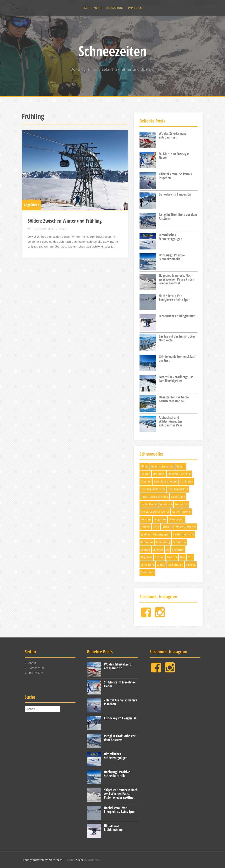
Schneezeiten (113, 51)
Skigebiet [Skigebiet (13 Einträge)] (146, 557)
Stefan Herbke (59, 229)
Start (86, 8)
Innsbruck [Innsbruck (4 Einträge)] (166, 504)
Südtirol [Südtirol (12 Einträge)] (172, 557)
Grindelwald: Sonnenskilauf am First (177, 358)
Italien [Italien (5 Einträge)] (176, 512)
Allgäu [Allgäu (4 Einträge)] (145, 466)
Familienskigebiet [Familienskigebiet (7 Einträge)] (165, 481)
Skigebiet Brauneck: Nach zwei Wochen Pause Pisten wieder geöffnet (176, 279)
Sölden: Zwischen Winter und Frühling (65, 221)
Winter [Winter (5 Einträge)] (161, 565)
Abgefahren (31, 205)
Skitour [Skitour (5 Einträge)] (159, 557)
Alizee (80, 860)
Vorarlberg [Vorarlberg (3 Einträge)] (147, 565)
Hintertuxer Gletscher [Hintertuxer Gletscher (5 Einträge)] (154, 497)
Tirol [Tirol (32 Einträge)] (183, 557)
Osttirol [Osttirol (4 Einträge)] (145, 527)
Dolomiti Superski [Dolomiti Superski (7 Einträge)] (179, 474)
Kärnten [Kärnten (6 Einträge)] (146, 519)
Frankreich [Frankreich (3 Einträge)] (186, 481)
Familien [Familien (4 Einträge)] (146, 481)
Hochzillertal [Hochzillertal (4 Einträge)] (149, 504)
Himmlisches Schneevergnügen (170, 237)
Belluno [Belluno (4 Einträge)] (145, 474)
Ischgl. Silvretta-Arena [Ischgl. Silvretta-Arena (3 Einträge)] (155, 512)
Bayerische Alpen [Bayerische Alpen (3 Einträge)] (162, 466)
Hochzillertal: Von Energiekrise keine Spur (174, 298)
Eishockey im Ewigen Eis (175, 194)
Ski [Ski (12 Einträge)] (168, 550)
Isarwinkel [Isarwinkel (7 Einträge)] (182, 504)
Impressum (135, 8)
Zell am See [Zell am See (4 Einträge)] (176, 565)
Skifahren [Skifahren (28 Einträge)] (178, 550)
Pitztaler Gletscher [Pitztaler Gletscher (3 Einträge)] (184, 527)
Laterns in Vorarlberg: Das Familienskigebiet (176, 379)
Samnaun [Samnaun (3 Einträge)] (147, 542)
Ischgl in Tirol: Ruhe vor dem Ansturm (178, 216)
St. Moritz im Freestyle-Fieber (174, 156)
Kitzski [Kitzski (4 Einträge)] (187, 512)
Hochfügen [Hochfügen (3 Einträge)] (178, 497)
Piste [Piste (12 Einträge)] (156, 527)
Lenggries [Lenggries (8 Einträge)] (160, 519)
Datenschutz (115, 8)
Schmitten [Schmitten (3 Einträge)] (179, 542)
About (98, 8)
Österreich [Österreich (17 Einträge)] (147, 572)
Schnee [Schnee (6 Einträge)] (145, 550)
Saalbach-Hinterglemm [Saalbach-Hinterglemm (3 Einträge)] (155, 534)
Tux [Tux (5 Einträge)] (190, 557)
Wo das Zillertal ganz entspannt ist (173, 135)
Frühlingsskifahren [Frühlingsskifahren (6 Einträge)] (153, 489)
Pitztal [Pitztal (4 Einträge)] (166, 527)
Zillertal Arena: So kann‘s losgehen (175, 176)
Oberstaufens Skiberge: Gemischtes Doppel (174, 399)
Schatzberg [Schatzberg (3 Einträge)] (163, 542)
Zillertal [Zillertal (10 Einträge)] (191, 565)
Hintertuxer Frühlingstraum (177, 316)
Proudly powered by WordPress (42, 860)
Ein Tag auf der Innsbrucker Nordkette (177, 338)
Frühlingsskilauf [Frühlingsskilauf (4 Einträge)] (178, 489)
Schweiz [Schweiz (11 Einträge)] (158, 550)
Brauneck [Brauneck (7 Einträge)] (159, 474)
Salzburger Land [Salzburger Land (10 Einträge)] (184, 534)
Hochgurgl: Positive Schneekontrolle (172, 257)
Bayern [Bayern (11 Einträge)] (181, 466)
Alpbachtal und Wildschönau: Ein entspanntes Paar (170, 421)
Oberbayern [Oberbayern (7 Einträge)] (177, 519)
